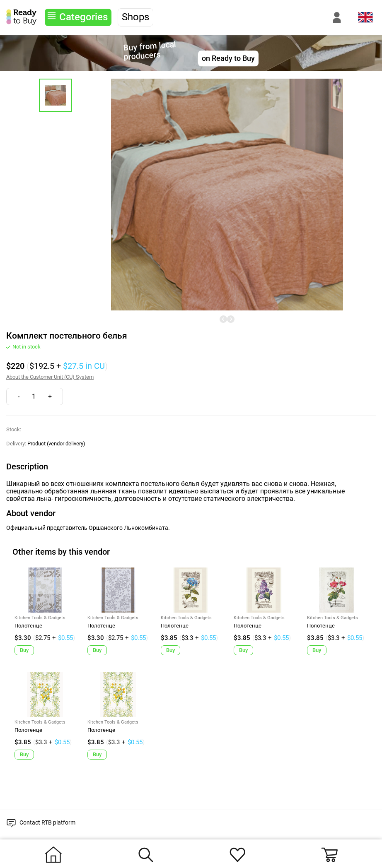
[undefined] (223, 319)
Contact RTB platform (47, 822)
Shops (135, 17)
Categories (83, 17)
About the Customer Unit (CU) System (50, 377)
